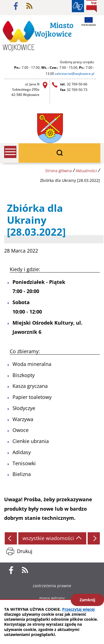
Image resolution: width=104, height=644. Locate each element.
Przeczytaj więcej (78, 609)
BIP (92, 6)
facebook (16, 6)
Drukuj (25, 551)
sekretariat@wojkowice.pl (75, 74)
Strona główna (59, 171)
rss (29, 6)
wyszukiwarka (59, 153)
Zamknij (87, 600)
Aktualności (86, 171)
